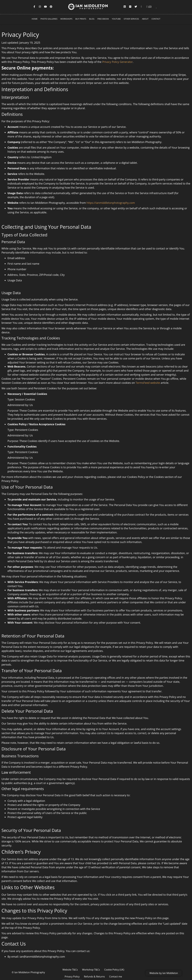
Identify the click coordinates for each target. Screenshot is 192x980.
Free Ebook (103, 19)
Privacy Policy (124, 970)
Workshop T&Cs (82, 970)
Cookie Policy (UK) (104, 970)
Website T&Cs (62, 970)
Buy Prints (81, 19)
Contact (156, 19)
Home (35, 19)
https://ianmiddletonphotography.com (111, 203)
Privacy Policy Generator (117, 62)
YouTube (116, 19)
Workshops (66, 19)
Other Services (131, 19)
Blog (92, 19)
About (145, 19)
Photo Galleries (49, 19)
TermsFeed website (148, 383)
